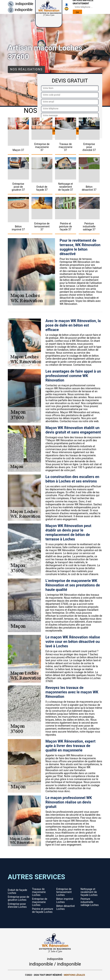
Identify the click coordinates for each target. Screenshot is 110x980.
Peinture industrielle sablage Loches (90, 902)
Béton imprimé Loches (65, 900)
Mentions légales (74, 975)
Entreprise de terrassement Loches (64, 892)
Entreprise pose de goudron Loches (19, 898)
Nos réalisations (26, 69)
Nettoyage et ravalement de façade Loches (89, 892)
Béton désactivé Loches (65, 907)
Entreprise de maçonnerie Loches (40, 902)
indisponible (20, 4)
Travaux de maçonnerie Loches (39, 892)
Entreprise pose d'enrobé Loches (17, 905)
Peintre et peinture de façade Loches (43, 910)
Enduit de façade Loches (17, 891)
